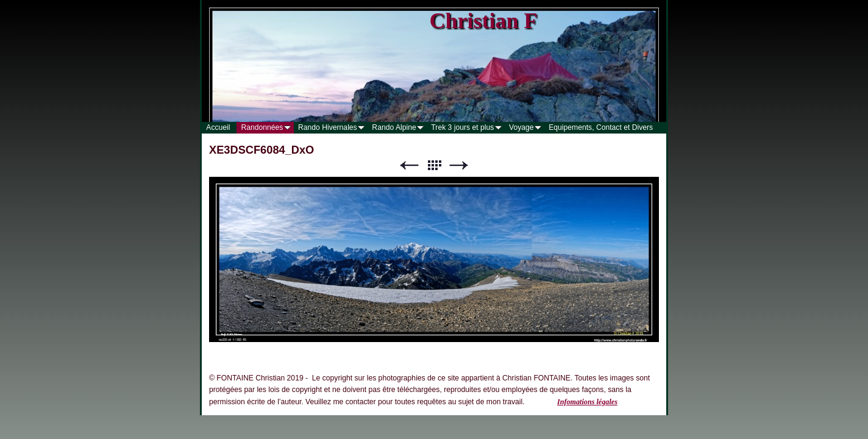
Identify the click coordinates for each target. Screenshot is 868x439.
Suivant (459, 166)
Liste (434, 166)
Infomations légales (587, 402)
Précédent (409, 166)
